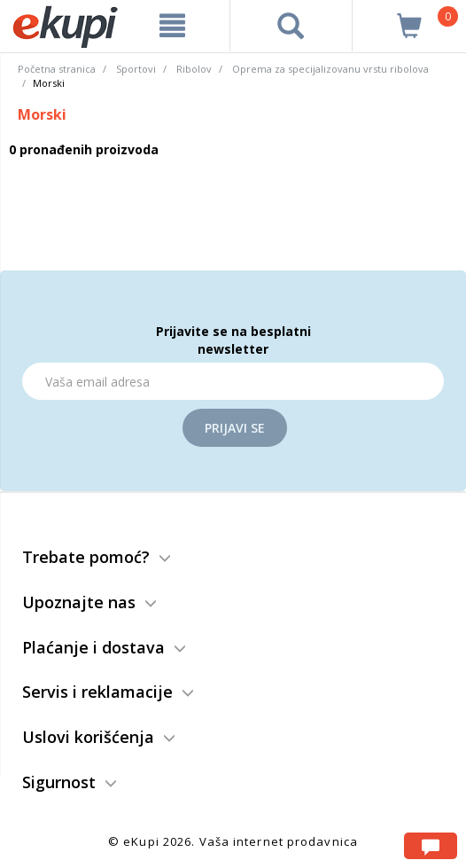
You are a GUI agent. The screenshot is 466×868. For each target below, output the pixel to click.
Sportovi (136, 69)
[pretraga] (291, 26)
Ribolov (194, 69)
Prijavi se (235, 428)
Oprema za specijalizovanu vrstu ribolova (330, 69)
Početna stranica (57, 69)
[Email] (233, 381)
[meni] (172, 26)
